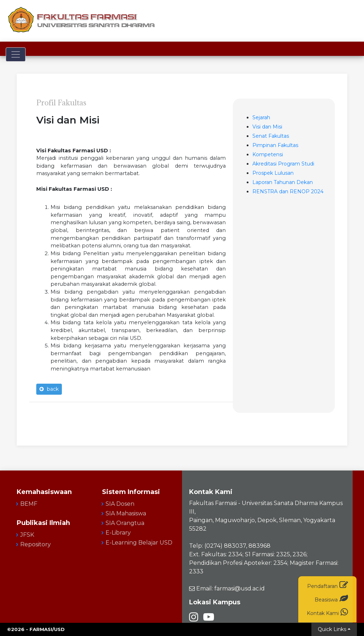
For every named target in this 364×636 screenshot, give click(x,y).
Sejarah (261, 117)
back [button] (49, 389)
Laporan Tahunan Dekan (283, 182)
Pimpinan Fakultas (275, 145)
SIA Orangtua (125, 523)
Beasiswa (331, 598)
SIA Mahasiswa (126, 513)
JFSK (27, 535)
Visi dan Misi (267, 127)
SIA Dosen (120, 504)
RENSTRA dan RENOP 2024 (288, 191)
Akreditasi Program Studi (283, 164)
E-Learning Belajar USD (139, 543)
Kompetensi (268, 154)
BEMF (29, 504)
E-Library (118, 533)
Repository (36, 544)
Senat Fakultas (271, 136)
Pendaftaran (328, 585)
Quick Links (332, 629)
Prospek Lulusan (273, 173)
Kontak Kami (327, 612)
